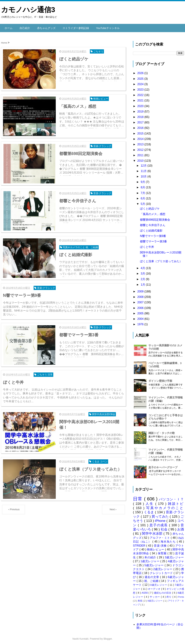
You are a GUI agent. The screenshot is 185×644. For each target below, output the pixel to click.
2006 (141, 306)
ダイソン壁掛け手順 (160, 379)
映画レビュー (156, 548)
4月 (143, 266)
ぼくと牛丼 (147, 245)
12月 (144, 164)
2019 (141, 110)
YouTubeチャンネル (103, 27)
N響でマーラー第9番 (153, 234)
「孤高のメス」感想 (153, 212)
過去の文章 (152, 575)
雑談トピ (176, 502)
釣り (170, 595)
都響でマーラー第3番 (153, 240)
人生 (150, 502)
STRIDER (140, 544)
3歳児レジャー (174, 555)
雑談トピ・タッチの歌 (162, 431)
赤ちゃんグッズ (44, 27)
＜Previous (14, 503)
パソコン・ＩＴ (171, 497)
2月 (143, 277)
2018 (141, 115)
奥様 (140, 599)
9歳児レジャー (155, 599)
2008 (141, 295)
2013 (141, 142)
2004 (141, 317)
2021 (141, 99)
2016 (141, 126)
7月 (143, 191)
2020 (141, 104)
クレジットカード (162, 571)
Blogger (108, 637)
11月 (144, 169)
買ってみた (161, 515)
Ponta (181, 595)
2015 (141, 132)
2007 (141, 301)
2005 (141, 311)
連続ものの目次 (163, 591)
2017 (141, 121)
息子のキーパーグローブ (163, 465)
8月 (143, 186)
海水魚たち (169, 540)
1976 (141, 323)
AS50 (145, 591)
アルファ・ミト (160, 536)
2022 (141, 93)
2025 (141, 77)
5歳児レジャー (155, 563)
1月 (143, 283)
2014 (141, 137)
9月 (143, 180)
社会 (165, 528)
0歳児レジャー (159, 583)
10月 (144, 175)
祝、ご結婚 (152, 579)
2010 (141, 159)
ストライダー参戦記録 (72, 27)
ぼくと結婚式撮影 (151, 229)
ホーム (8, 27)
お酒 (181, 528)
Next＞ (114, 503)
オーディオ (154, 587)
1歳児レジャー (150, 559)
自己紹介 (24, 27)
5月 (143, 202)
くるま (149, 510)
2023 (141, 88)
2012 (141, 148)
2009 (141, 290)
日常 (138, 497)
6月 (143, 196)
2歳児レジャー (163, 567)
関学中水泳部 (153, 532)
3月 (143, 272)
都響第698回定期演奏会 (155, 218)
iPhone (161, 519)
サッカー (155, 595)
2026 (141, 71)
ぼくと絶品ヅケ (150, 207)
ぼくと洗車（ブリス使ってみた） (161, 260)
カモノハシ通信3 (28, 10)
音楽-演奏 (161, 544)
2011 (141, 153)
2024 (141, 82)
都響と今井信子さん (153, 223)
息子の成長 (159, 523)
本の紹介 (151, 555)
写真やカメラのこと (165, 506)
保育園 (163, 552)
